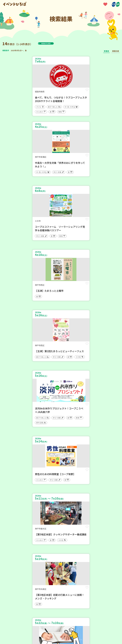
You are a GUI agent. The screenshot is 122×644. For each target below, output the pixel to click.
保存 (54, 92)
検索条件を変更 (52, 43)
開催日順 (116, 51)
